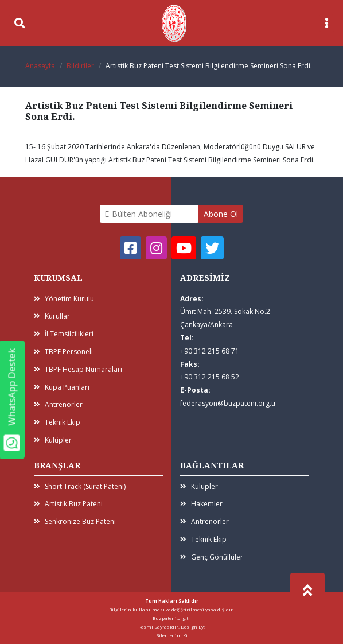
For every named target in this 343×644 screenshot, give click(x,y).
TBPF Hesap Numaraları (78, 369)
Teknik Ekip (57, 422)
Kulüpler (53, 440)
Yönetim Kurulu (64, 299)
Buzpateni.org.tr (171, 618)
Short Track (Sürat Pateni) (80, 486)
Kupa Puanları (62, 387)
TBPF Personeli (63, 352)
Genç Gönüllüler (212, 557)
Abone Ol (221, 214)
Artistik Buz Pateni (68, 504)
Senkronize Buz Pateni (75, 521)
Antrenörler (58, 404)
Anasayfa (40, 66)
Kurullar (52, 316)
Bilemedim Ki (172, 635)
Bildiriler (80, 66)
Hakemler (201, 504)
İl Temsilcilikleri (64, 334)
